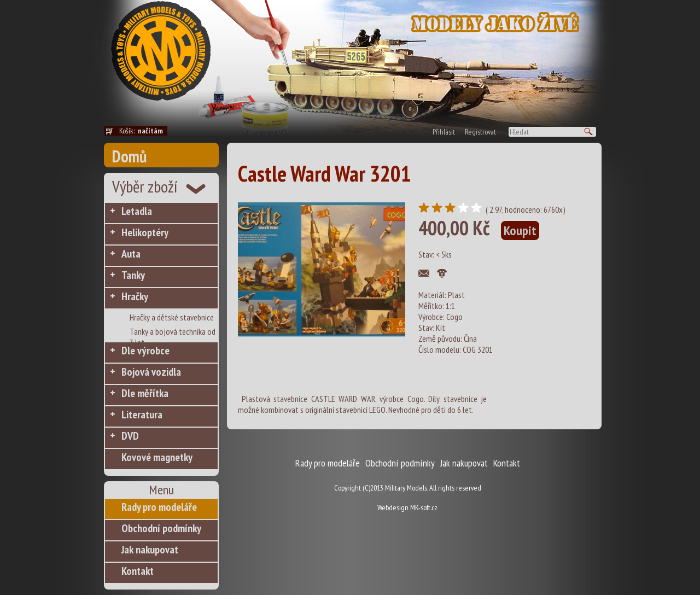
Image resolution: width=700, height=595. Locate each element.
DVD (130, 436)
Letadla (137, 211)
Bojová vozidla (151, 372)
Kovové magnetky (157, 457)
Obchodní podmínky (161, 528)
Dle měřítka (145, 393)
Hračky (135, 296)
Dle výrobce (145, 351)
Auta (131, 254)
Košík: (143, 131)
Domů (129, 156)
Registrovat (480, 132)
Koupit (520, 231)
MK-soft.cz (424, 507)
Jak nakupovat (150, 550)
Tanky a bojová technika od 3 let (173, 332)
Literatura (142, 415)
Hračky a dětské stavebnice (172, 317)
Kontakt (138, 571)
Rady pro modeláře (159, 507)
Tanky (133, 275)
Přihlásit (444, 132)
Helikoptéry (145, 232)
